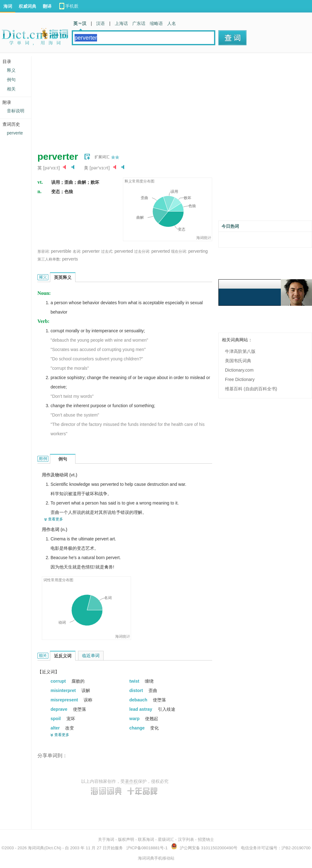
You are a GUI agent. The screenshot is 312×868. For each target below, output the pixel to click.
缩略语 (156, 23)
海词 (8, 6)
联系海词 (146, 839)
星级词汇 (166, 839)
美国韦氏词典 (238, 361)
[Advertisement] (139, 100)
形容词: (44, 251)
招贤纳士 (206, 839)
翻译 (47, 6)
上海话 (121, 23)
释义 (11, 70)
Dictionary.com (239, 370)
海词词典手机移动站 (156, 858)
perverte (15, 133)
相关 (11, 89)
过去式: (107, 251)
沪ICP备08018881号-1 (147, 848)
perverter (91, 251)
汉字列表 (186, 839)
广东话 (139, 23)
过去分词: (142, 251)
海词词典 (36, 848)
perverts (70, 259)
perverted (124, 251)
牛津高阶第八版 (240, 351)
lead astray (141, 709)
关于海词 (106, 839)
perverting (198, 251)
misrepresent (65, 700)
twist (135, 681)
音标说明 (16, 111)
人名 (172, 23)
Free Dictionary (240, 379)
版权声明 (126, 839)
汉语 (100, 23)
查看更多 (56, 519)
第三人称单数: (49, 259)
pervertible (61, 251)
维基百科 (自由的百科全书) (251, 389)
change (138, 728)
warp (135, 719)
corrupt (59, 681)
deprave (60, 709)
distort (137, 690)
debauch (139, 700)
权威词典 (27, 6)
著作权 (131, 781)
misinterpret (64, 690)
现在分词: (179, 251)
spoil (56, 719)
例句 (11, 80)
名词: (77, 251)
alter (56, 728)
